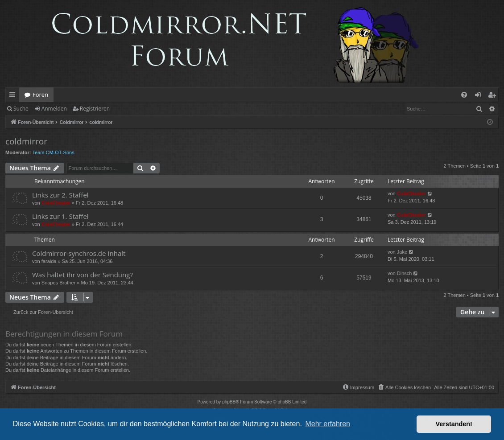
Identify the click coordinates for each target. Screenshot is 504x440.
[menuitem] (464, 95)
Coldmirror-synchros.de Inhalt (79, 253)
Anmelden (54, 109)
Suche (21, 109)
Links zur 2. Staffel (60, 195)
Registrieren (95, 109)
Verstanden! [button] (454, 424)
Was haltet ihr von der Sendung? (83, 275)
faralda (49, 261)
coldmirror (26, 141)
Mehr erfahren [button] (328, 424)
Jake (402, 252)
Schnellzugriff (14, 96)
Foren (40, 95)
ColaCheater (56, 203)
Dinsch (405, 273)
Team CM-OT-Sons (54, 152)
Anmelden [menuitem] (480, 96)
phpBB (229, 402)
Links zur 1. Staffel (60, 216)
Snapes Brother (58, 283)
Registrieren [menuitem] (494, 96)
